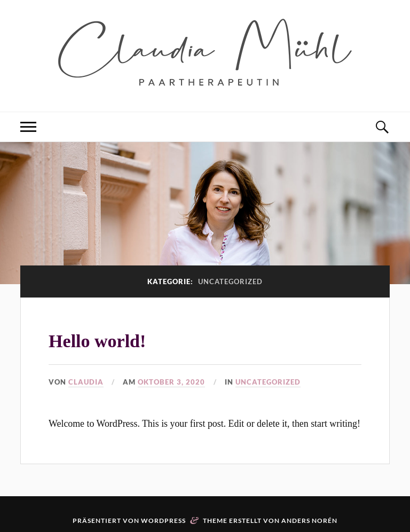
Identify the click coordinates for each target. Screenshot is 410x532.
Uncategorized (268, 382)
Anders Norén (309, 521)
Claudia (86, 382)
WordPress (163, 521)
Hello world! (97, 341)
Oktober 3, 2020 (171, 382)
